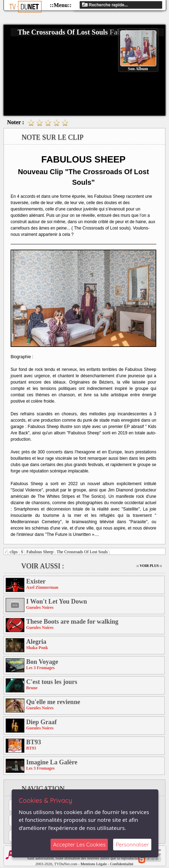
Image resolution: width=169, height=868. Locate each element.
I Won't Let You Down (57, 601)
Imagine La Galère (52, 762)
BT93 (34, 742)
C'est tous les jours (52, 682)
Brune (32, 688)
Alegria (36, 642)
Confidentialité (122, 864)
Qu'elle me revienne (53, 702)
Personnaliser (132, 845)
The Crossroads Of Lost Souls (82, 552)
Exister (36, 581)
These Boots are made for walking (72, 622)
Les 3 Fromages (40, 668)
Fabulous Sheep (40, 552)
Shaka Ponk (37, 648)
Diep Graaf (41, 722)
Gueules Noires (40, 607)
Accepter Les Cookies (79, 845)
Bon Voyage (42, 662)
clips (14, 552)
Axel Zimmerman (42, 587)
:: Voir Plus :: (149, 566)
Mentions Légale (94, 864)
